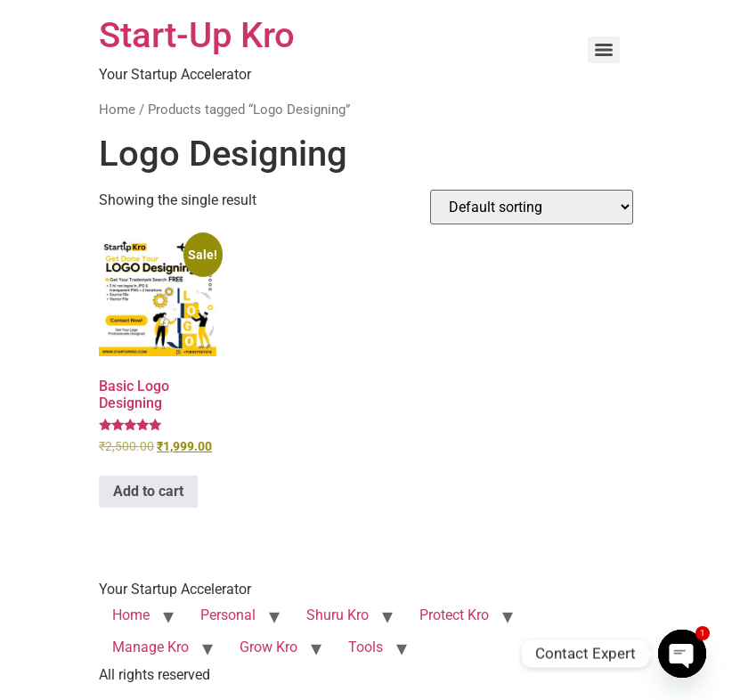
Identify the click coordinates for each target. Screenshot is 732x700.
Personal (228, 615)
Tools (366, 647)
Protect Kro (454, 615)
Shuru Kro (338, 615)
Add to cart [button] (148, 491)
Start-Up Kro (197, 35)
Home (117, 110)
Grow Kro (268, 647)
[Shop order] (532, 207)
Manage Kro (150, 647)
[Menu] (604, 50)
